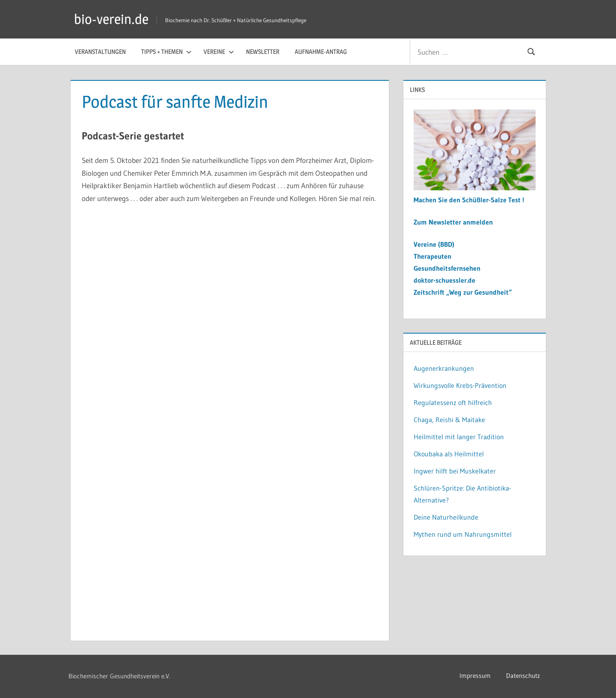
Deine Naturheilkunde (446, 517)
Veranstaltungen (100, 52)
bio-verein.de (111, 19)
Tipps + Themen (166, 52)
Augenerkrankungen (444, 368)
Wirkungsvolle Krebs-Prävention (460, 385)
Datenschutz (523, 676)
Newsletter (263, 52)
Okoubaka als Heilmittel (449, 454)
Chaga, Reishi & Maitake (449, 420)
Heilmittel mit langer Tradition (459, 437)
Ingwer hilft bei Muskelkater (455, 471)
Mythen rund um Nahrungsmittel (463, 534)
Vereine (219, 52)
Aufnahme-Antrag (321, 52)
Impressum (475, 676)
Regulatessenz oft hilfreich (453, 402)
